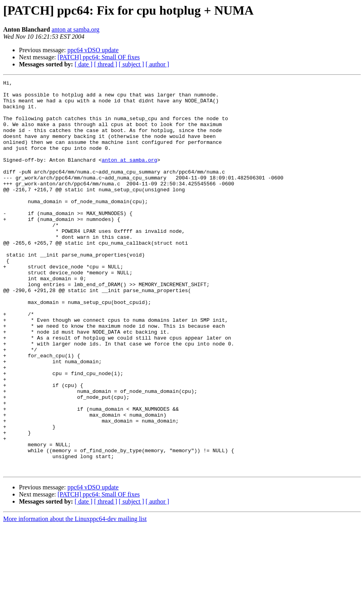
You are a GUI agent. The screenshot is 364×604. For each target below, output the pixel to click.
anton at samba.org (76, 29)
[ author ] (158, 64)
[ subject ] (131, 64)
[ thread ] (106, 64)
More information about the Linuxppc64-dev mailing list (75, 597)
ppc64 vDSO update (93, 50)
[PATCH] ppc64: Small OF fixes (99, 57)
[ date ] (83, 64)
